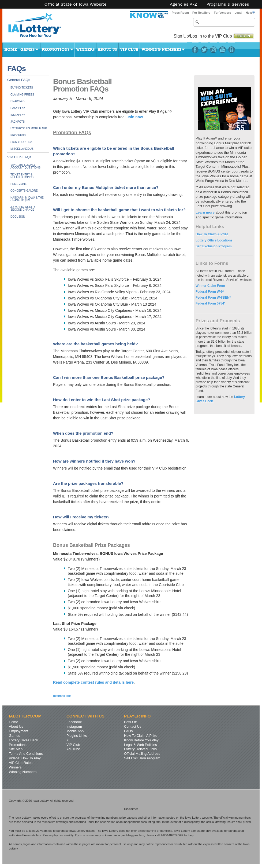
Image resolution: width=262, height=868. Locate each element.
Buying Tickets (22, 88)
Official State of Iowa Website (75, 4)
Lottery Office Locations (214, 240)
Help (250, 13)
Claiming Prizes (22, 95)
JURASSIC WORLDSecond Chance (23, 208)
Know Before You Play (141, 740)
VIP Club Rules (21, 763)
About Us (107, 50)
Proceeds (18, 135)
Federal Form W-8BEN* (213, 298)
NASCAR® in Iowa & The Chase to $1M (27, 199)
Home (11, 50)
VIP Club (129, 50)
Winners (85, 50)
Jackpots (18, 122)
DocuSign (18, 217)
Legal (238, 13)
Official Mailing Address (142, 754)
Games (30, 50)
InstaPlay (18, 115)
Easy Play (18, 108)
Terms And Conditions (26, 754)
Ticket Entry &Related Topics (22, 176)
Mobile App (75, 731)
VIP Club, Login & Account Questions (25, 166)
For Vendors (222, 13)
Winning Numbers (163, 50)
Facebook (195, 50)
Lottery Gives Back (23, 740)
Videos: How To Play (25, 758)
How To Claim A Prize (212, 234)
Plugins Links (77, 736)
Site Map (16, 749)
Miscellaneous (22, 149)
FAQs (128, 731)
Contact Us (133, 726)
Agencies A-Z (184, 4)
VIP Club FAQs (19, 157)
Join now (135, 117)
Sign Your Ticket (23, 142)
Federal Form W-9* (210, 292)
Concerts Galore (24, 191)
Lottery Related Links (140, 749)
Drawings (18, 101)
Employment (18, 731)
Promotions (57, 50)
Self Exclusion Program (214, 246)
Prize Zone (19, 184)
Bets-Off (130, 722)
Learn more (205, 212)
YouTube (222, 50)
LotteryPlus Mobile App (232, 50)
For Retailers (201, 13)
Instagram (213, 50)
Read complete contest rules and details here (93, 682)
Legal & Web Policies (141, 745)
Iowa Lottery (39, 27)
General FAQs (19, 80)
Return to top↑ (62, 696)
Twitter (204, 50)
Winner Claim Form (210, 286)
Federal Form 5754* (210, 303)
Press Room (180, 13)
